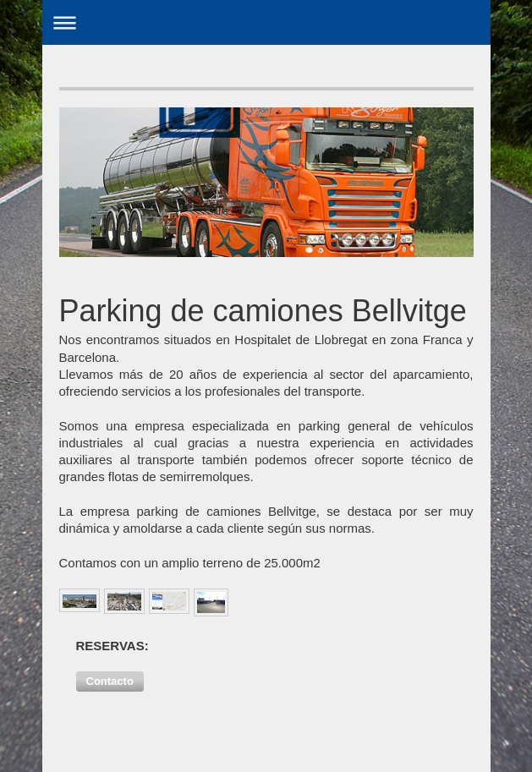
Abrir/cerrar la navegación (266, 22)
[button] (110, 682)
